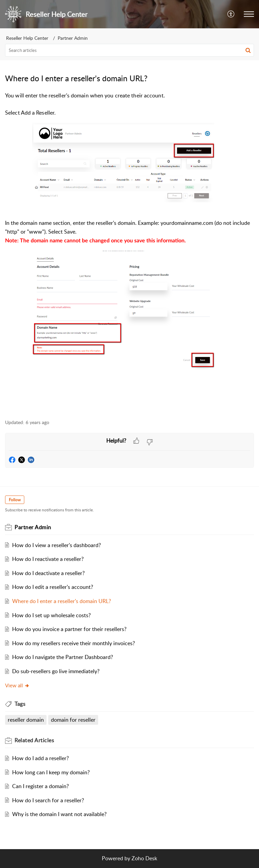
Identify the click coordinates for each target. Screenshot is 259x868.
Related (34, 740)
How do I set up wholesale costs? (51, 615)
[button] (248, 50)
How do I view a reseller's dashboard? (56, 545)
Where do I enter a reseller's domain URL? (62, 601)
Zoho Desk (144, 858)
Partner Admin (73, 38)
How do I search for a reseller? (48, 800)
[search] (129, 50)
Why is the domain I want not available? (59, 814)
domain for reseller (73, 720)
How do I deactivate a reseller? (48, 573)
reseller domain (26, 720)
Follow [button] (15, 500)
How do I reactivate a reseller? (48, 559)
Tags (20, 704)
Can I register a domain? (40, 786)
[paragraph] (129, 252)
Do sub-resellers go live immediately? (56, 671)
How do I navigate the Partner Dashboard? (63, 657)
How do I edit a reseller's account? (53, 587)
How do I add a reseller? (40, 758)
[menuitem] (231, 14)
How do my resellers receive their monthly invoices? (74, 643)
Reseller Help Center (27, 38)
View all (17, 685)
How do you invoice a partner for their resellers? (69, 629)
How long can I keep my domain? (51, 772)
